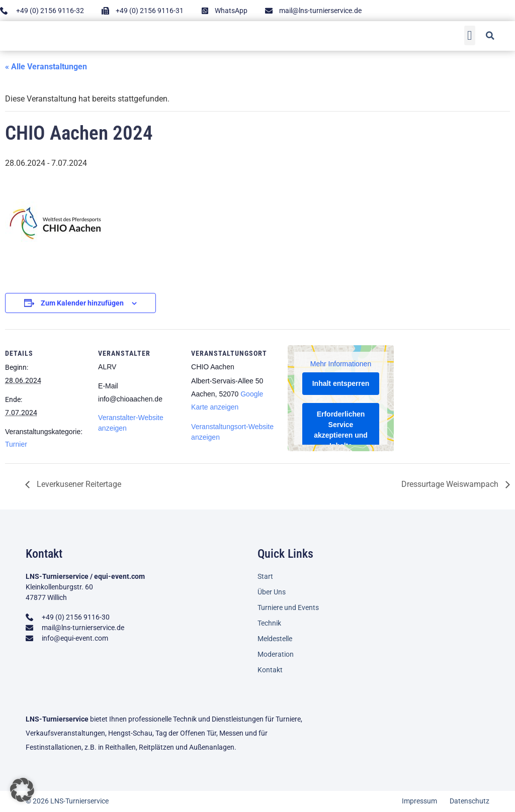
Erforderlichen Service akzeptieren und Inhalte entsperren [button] (341, 436)
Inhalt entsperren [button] (341, 384)
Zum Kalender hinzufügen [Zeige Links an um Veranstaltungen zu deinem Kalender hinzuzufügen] (82, 303)
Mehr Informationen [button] (341, 364)
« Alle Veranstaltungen (46, 67)
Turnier (16, 444)
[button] (470, 34)
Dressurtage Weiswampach (451, 484)
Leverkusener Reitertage (78, 484)
